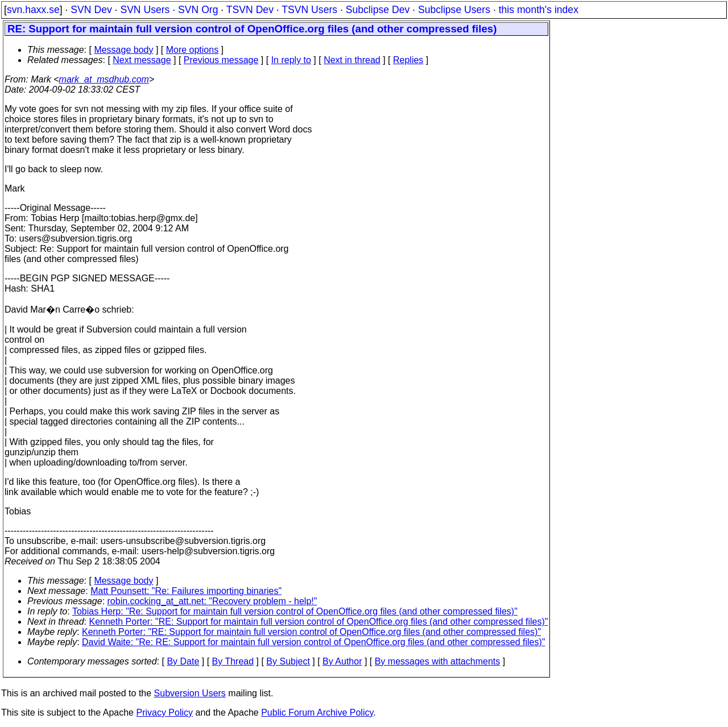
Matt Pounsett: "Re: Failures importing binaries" (186, 591)
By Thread (233, 661)
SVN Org (198, 10)
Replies (408, 60)
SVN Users (145, 10)
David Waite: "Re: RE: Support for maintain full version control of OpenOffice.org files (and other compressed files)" (313, 642)
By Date (183, 661)
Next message (142, 60)
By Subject (288, 661)
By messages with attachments (438, 661)
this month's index (539, 10)
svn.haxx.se (33, 10)
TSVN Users (309, 10)
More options (193, 50)
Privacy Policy (164, 713)
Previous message (221, 60)
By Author (342, 661)
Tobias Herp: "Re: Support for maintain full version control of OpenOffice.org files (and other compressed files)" (295, 611)
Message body (123, 50)
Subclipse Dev (378, 10)
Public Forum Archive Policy (317, 713)
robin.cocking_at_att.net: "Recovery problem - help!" (212, 601)
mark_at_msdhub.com (104, 79)
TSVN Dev (250, 10)
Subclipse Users (454, 10)
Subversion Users (190, 693)
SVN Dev (91, 10)
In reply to (291, 60)
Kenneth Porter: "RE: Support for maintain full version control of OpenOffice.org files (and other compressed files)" (319, 622)
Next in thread (352, 60)
